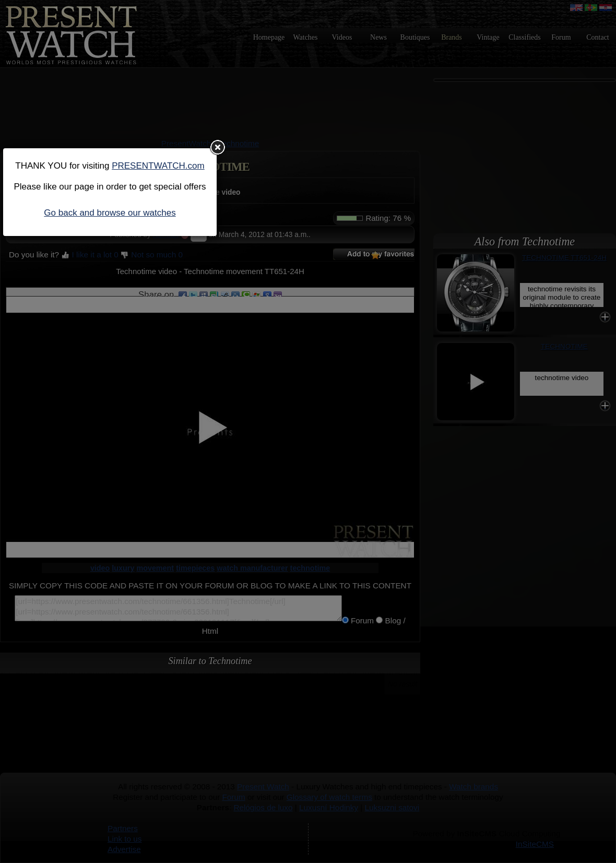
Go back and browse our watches (110, 213)
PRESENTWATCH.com (158, 166)
